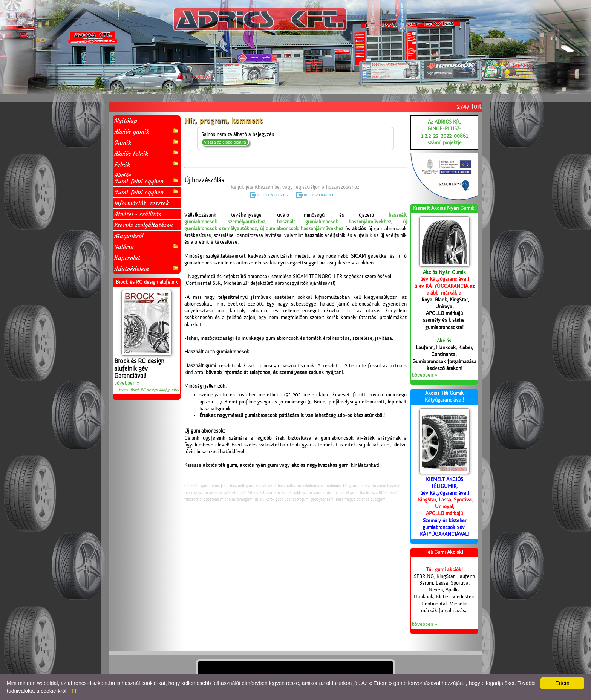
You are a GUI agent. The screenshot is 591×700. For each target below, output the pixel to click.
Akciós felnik (147, 153)
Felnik (147, 164)
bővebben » (127, 383)
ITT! (74, 691)
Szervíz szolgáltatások (143, 225)
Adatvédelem (147, 268)
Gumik (147, 142)
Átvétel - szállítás (138, 214)
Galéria (147, 247)
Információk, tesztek (142, 203)
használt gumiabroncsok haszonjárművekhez (334, 222)
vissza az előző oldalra (225, 142)
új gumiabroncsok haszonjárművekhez (302, 229)
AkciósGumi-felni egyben (147, 178)
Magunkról (129, 236)
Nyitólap (126, 121)
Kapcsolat (127, 258)
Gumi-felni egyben (147, 192)
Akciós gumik (147, 131)
